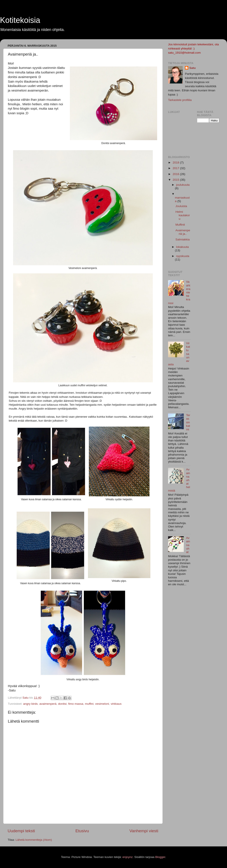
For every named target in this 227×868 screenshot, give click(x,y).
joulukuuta (183, 185)
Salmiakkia (183, 239)
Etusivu (82, 831)
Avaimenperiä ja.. (183, 232)
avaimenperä (48, 704)
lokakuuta (182, 247)
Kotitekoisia (20, 20)
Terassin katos (188, 422)
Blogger (160, 857)
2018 (176, 163)
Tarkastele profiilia (180, 100)
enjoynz (128, 857)
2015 (176, 180)
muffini (89, 704)
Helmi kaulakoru (183, 215)
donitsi (62, 704)
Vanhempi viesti (144, 831)
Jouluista (181, 206)
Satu (192, 68)
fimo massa (76, 704)
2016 (176, 174)
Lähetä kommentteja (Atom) (34, 840)
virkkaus (116, 704)
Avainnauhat (188, 545)
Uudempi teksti (21, 831)
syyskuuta (183, 256)
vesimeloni (102, 704)
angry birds (30, 704)
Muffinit (180, 225)
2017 (176, 168)
